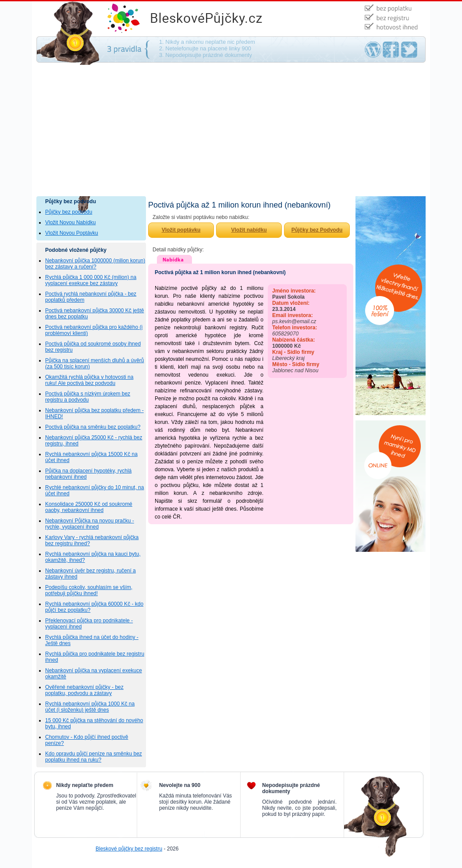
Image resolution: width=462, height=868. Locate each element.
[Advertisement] (231, 131)
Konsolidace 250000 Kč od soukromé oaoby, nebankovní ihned (89, 507)
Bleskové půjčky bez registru (129, 849)
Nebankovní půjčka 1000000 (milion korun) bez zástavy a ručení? (95, 264)
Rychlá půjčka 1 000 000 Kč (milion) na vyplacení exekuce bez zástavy (91, 280)
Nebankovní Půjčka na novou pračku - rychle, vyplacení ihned (90, 524)
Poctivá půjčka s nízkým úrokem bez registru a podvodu (88, 397)
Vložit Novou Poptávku (72, 233)
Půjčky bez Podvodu (317, 230)
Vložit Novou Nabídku (70, 222)
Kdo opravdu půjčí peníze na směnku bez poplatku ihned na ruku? (94, 757)
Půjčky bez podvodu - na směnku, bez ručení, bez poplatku (216, 19)
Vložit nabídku (249, 230)
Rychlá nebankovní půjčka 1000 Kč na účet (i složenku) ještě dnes (90, 707)
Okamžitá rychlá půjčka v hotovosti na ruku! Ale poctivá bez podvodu (89, 380)
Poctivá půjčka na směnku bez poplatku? (93, 427)
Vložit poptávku (181, 230)
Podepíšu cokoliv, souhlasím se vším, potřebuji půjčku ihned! (89, 590)
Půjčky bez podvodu (69, 212)
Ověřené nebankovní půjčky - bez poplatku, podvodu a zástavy (84, 690)
